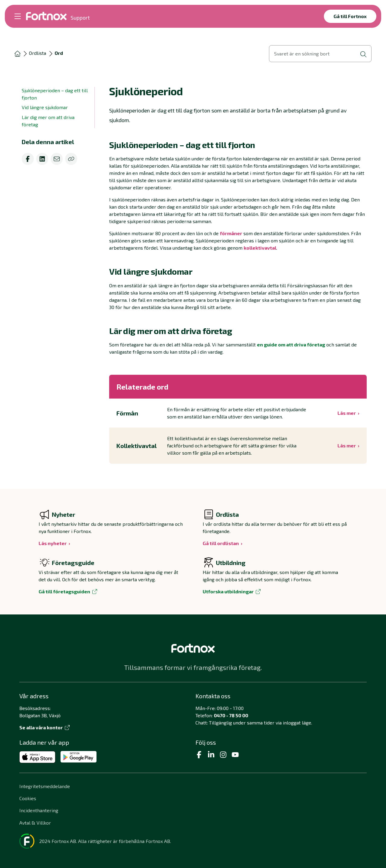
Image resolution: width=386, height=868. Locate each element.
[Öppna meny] (18, 16)
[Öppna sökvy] (320, 54)
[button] (238, 145)
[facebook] (28, 159)
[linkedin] (42, 159)
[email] (57, 159)
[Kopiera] (71, 159)
